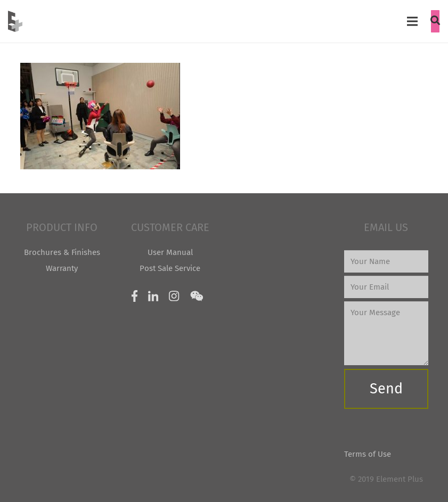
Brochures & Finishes (62, 252)
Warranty (62, 268)
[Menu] (412, 21)
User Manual (170, 252)
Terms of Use (368, 454)
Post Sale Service (170, 268)
